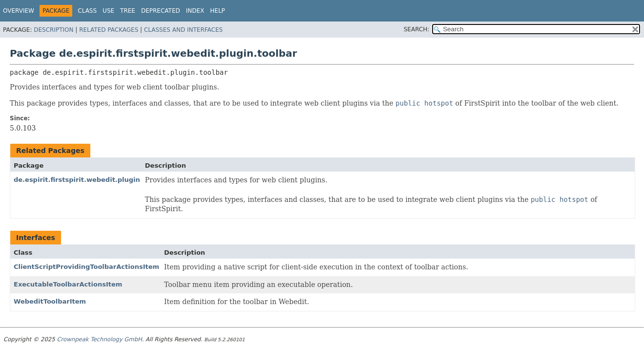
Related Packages (109, 30)
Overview (19, 11)
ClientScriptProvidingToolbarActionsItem (86, 267)
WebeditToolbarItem (50, 301)
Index (195, 11)
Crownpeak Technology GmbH (99, 339)
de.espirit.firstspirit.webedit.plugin (77, 180)
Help (218, 11)
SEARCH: (417, 29)
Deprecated (161, 11)
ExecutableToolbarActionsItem (68, 284)
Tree (128, 11)
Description (53, 30)
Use (108, 11)
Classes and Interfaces (183, 30)
